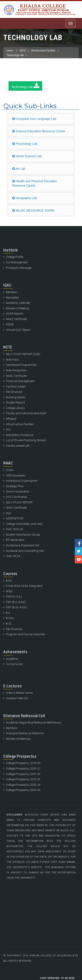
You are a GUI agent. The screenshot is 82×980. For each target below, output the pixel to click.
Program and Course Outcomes (25, 634)
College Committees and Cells (24, 524)
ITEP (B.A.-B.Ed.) (16, 602)
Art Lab (19, 169)
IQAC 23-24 (13, 556)
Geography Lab (24, 198)
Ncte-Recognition (16, 370)
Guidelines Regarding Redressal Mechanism (34, 723)
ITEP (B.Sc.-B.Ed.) (17, 607)
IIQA (8, 513)
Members (12, 292)
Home (10, 51)
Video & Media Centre (19, 693)
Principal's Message (19, 268)
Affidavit (11, 419)
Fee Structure (14, 392)
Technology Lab (15, 55)
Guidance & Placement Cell (23, 545)
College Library (15, 408)
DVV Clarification (17, 497)
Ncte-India (12, 360)
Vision (10, 470)
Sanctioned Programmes (21, 365)
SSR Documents (16, 475)
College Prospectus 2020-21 (23, 769)
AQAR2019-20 (15, 518)
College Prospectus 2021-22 (23, 774)
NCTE (23, 51)
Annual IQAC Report (18, 330)
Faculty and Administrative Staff (26, 413)
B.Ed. (9, 581)
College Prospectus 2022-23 (23, 779)
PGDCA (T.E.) (14, 597)
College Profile (15, 257)
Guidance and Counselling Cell (25, 551)
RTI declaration (15, 540)
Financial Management (20, 381)
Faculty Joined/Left (18, 446)
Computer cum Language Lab (34, 119)
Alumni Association (18, 491)
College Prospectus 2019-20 (23, 763)
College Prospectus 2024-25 (23, 790)
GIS (8, 429)
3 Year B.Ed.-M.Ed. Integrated (24, 586)
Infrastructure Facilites (43, 51)
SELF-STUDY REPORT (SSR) (23, 354)
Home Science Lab (27, 156)
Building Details (16, 397)
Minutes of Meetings (18, 739)
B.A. (8, 613)
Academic (12, 659)
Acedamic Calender (18, 303)
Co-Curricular (14, 664)
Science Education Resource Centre (39, 131)
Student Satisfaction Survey (23, 535)
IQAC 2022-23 (14, 529)
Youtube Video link (17, 698)
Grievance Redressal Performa (25, 733)
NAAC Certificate (16, 319)
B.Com (10, 618)
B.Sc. (9, 624)
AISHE (10, 324)
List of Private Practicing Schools (26, 440)
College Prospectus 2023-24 (23, 785)
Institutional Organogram (22, 481)
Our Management (17, 262)
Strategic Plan (15, 486)
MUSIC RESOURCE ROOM (33, 211)
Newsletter (12, 298)
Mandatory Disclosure (20, 435)
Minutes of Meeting (17, 308)
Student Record (15, 402)
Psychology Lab (25, 144)
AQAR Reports (15, 314)
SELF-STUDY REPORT (19, 502)
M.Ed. (9, 591)
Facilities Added (16, 387)
